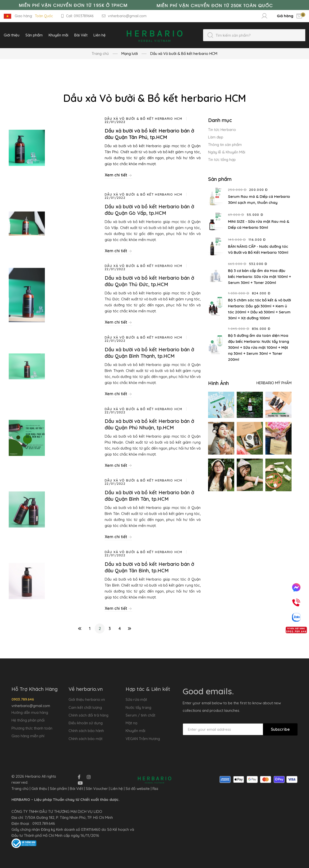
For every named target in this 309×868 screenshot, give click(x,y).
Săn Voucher (97, 789)
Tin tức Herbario (222, 130)
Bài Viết (76, 789)
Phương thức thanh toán (32, 728)
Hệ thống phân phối (28, 720)
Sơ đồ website (138, 789)
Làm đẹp (216, 137)
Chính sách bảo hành (86, 731)
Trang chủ (100, 54)
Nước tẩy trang (138, 707)
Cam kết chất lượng (85, 707)
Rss (155, 789)
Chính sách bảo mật (85, 739)
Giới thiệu (39, 789)
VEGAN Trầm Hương (143, 739)
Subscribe (280, 729)
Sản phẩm (58, 789)
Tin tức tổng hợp (222, 160)
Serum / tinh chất (140, 715)
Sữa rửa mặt (136, 699)
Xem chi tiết (118, 175)
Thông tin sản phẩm (225, 145)
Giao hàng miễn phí (28, 736)
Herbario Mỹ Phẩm (274, 383)
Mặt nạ (131, 723)
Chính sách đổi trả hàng (88, 715)
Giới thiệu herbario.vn (87, 699)
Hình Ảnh (218, 383)
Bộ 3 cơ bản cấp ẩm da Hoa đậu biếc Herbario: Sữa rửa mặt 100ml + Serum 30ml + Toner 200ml (260, 277)
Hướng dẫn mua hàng (30, 712)
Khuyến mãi (135, 731)
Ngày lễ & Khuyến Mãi (227, 152)
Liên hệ (117, 789)
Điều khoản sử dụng (86, 723)
